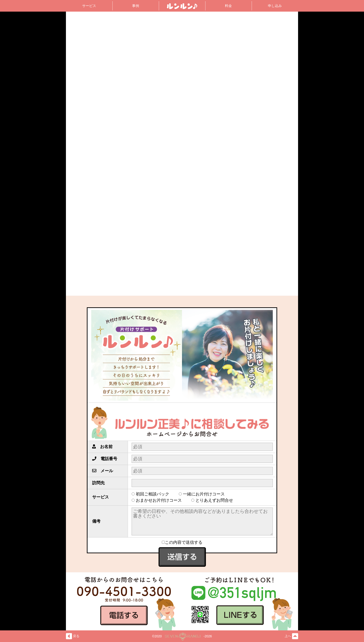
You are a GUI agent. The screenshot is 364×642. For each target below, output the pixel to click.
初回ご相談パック (155, 494)
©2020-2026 (182, 636)
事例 (136, 6)
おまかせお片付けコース (161, 500)
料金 (228, 6)
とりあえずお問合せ (216, 500)
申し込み (275, 6)
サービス (89, 6)
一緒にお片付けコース (206, 494)
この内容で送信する (182, 542)
